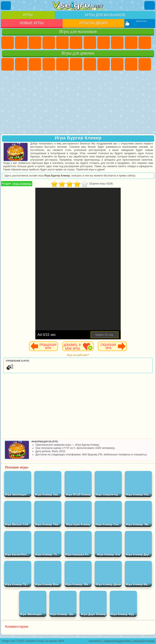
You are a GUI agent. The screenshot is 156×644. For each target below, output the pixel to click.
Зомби (62, 43)
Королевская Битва (76, 43)
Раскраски (104, 64)
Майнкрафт (90, 43)
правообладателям (117, 641)
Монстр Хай (76, 64)
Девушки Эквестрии (21, 64)
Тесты (62, 64)
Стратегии (35, 43)
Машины (104, 43)
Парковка (8, 43)
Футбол (21, 43)
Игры (28, 15)
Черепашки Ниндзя (117, 43)
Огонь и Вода (35, 64)
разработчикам (144, 641)
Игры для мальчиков (105, 15)
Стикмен (145, 43)
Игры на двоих (93, 23)
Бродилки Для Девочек (90, 64)
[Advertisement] (78, 103)
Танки (49, 43)
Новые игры (32, 23)
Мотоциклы (131, 43)
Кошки (145, 64)
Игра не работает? (78, 355)
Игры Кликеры (22, 184)
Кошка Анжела (117, 64)
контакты (95, 641)
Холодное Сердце (131, 64)
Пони (8, 64)
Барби (49, 64)
